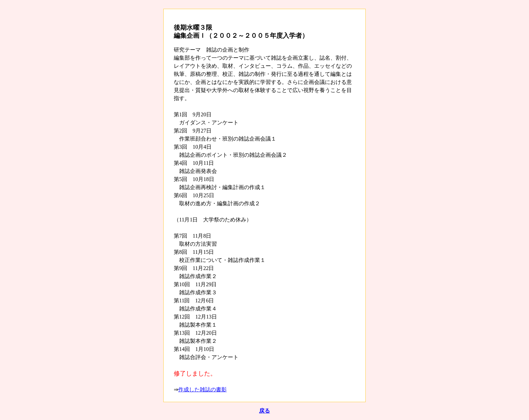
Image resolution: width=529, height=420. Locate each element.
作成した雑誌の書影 (202, 389)
